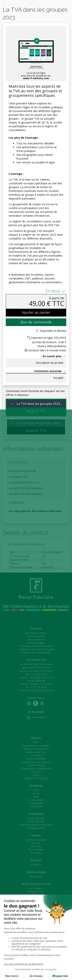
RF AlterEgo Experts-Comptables (36, 825)
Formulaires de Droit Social (36, 905)
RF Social (36, 846)
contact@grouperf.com (41, 677)
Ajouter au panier (36, 312)
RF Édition (36, 865)
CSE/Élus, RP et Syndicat (36, 778)
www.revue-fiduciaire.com (36, 668)
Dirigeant (36, 755)
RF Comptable (36, 850)
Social (36, 793)
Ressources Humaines (36, 749)
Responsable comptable (36, 746)
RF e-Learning (36, 923)
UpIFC (36, 963)
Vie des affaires (36, 800)
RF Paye (36, 843)
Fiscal (36, 790)
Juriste (36, 775)
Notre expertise (36, 636)
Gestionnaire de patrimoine (36, 769)
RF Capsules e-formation (36, 920)
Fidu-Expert (36, 973)
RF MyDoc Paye (36, 892)
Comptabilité (36, 803)
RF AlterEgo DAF (36, 828)
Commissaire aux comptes (36, 762)
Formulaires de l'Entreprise (36, 901)
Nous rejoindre (36, 640)
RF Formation (36, 917)
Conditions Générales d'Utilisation (36, 649)
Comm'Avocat (36, 941)
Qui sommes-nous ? (36, 633)
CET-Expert (36, 957)
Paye (36, 797)
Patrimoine (36, 806)
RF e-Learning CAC (36, 926)
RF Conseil (36, 853)
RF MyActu (36, 877)
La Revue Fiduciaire (36, 840)
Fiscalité (58, 378)
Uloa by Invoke (36, 960)
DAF (36, 743)
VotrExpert (36, 938)
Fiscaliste (36, 772)
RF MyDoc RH (36, 895)
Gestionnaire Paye (36, 752)
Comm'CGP (36, 945)
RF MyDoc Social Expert (36, 898)
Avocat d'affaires (36, 765)
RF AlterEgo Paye (36, 818)
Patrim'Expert (36, 966)
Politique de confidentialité (36, 653)
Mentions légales (36, 643)
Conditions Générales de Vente (36, 646)
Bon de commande (36, 322)
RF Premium (36, 888)
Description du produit (50, 363)
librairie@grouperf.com (41, 690)
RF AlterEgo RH (36, 821)
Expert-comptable (36, 759)
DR (36, 969)
